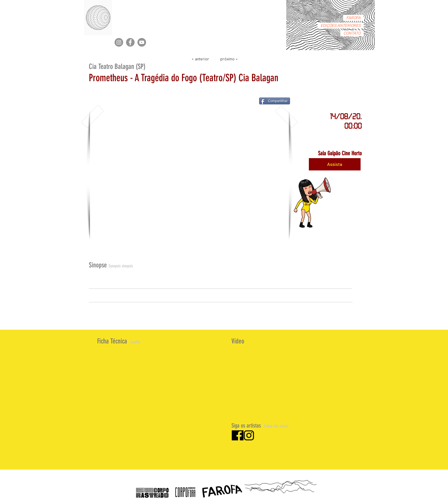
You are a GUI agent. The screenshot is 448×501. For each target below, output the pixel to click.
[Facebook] (130, 42)
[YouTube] (142, 42)
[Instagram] (119, 42)
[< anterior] (200, 58)
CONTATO (352, 33)
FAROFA (353, 18)
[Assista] (335, 164)
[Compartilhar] (275, 101)
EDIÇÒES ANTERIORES (341, 26)
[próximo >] (229, 58)
